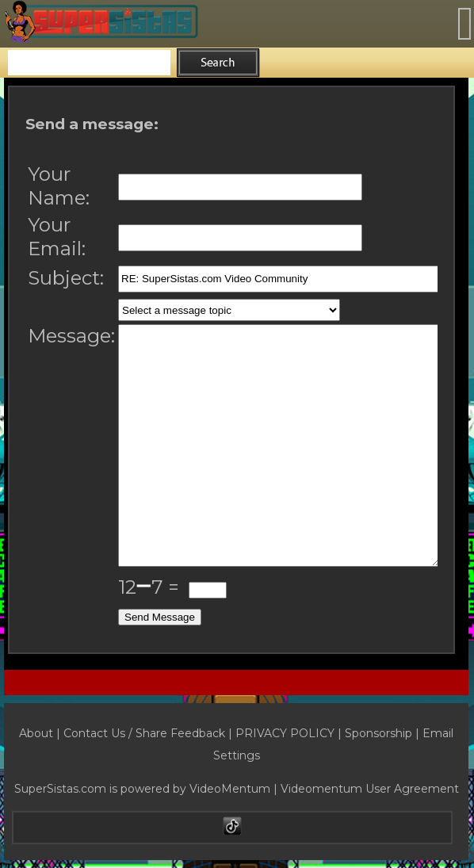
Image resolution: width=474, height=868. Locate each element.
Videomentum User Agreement (370, 789)
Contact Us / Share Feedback (144, 733)
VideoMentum (230, 789)
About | (41, 733)
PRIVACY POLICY (285, 733)
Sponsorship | (384, 733)
